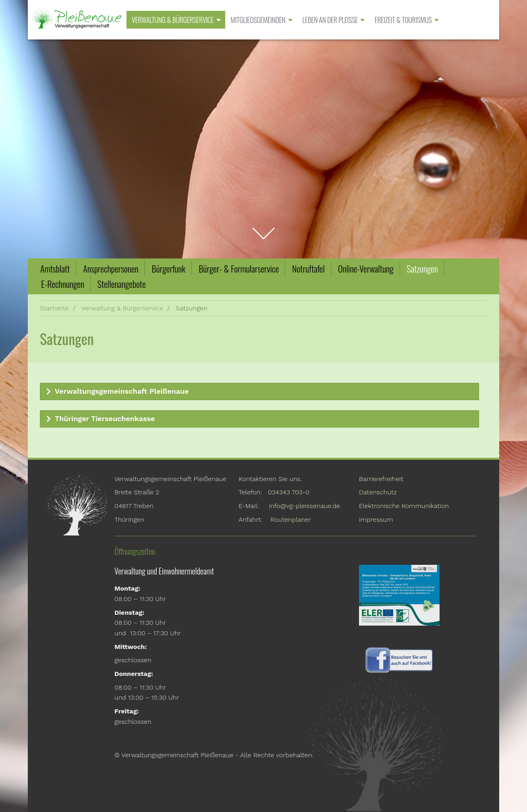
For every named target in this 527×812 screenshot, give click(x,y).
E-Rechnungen (63, 284)
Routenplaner (291, 520)
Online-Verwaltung (366, 269)
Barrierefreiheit (381, 479)
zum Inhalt (264, 228)
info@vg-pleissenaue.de (305, 506)
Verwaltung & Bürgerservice (122, 308)
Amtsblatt (55, 269)
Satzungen (422, 269)
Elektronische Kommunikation (404, 506)
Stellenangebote (122, 284)
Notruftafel (308, 269)
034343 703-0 (289, 492)
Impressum (376, 520)
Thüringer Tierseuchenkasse (99, 419)
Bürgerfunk (168, 269)
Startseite (54, 308)
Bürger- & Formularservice (239, 269)
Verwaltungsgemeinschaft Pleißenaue (116, 391)
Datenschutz (378, 492)
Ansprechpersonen (111, 269)
